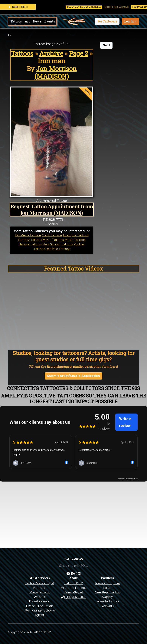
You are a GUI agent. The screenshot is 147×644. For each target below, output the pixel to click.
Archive (51, 53)
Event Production (40, 606)
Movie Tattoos (53, 240)
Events (50, 21)
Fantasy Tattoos (30, 240)
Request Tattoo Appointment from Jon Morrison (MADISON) (52, 209)
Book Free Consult (120, 7)
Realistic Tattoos (58, 249)
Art (27, 21)
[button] (107, 21)
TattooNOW (74, 583)
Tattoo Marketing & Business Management (40, 588)
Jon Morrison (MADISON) (56, 72)
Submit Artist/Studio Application (73, 376)
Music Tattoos (75, 240)
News (37, 21)
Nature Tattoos (30, 244)
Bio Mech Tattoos (28, 235)
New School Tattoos (58, 244)
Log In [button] (129, 21)
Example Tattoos (76, 235)
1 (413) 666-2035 (73, 597)
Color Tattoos (52, 235)
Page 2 (79, 53)
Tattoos (16, 21)
